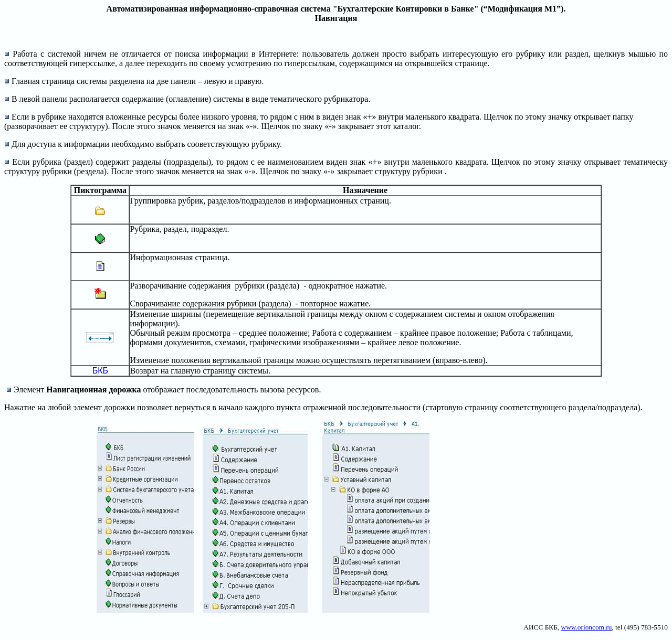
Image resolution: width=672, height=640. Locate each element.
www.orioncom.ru (587, 627)
